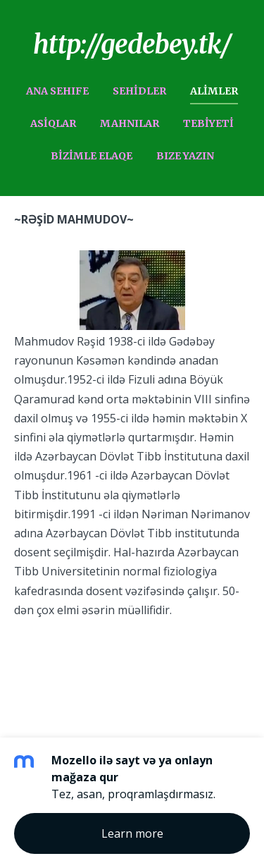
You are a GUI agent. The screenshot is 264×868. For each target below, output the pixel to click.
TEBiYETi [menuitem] (208, 123)
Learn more (132, 833)
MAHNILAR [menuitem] (130, 123)
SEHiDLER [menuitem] (139, 91)
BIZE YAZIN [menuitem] (185, 156)
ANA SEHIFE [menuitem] (57, 91)
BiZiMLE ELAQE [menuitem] (92, 156)
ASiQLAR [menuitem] (53, 123)
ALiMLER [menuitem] (214, 91)
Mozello (35, 657)
